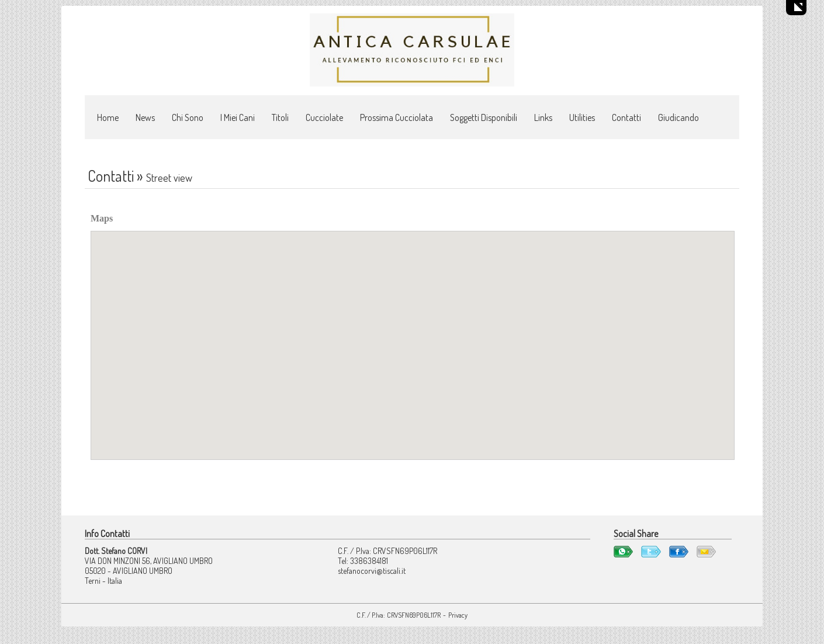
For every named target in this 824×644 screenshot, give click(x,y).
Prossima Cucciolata (397, 117)
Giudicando (678, 117)
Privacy (458, 615)
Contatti (626, 117)
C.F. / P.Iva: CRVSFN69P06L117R (399, 615)
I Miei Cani (238, 117)
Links (543, 117)
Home (108, 117)
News (145, 117)
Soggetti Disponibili (484, 117)
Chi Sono (188, 117)
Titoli (280, 117)
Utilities (582, 117)
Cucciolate (324, 117)
